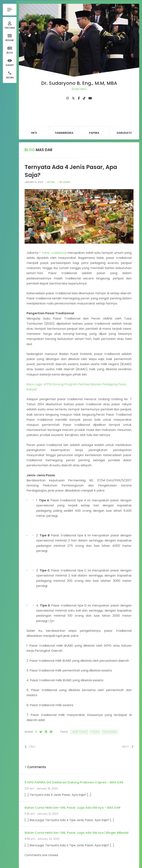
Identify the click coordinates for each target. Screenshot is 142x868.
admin (67, 182)
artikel (51, 182)
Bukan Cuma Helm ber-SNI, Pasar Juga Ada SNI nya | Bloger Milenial (76, 833)
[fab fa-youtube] (90, 98)
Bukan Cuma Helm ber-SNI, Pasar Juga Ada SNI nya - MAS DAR (73, 808)
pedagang (110, 732)
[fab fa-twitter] (73, 98)
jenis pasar (79, 732)
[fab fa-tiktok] (84, 98)
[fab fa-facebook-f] (79, 98)
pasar (95, 732)
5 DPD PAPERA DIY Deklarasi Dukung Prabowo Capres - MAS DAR (74, 782)
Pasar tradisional (54, 253)
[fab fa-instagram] (68, 98)
